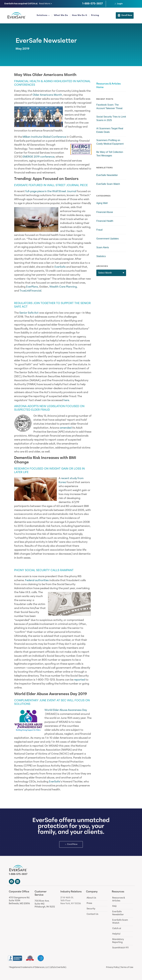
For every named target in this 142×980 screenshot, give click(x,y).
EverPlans (32, 287)
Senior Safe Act (29, 313)
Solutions (43, 16)
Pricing (95, 15)
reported (79, 680)
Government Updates (108, 239)
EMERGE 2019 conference (39, 157)
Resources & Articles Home (108, 86)
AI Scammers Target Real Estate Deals (110, 130)
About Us (91, 898)
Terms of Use (127, 967)
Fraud (99, 230)
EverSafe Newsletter (46, 41)
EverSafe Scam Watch (108, 184)
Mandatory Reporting (118, 941)
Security (91, 909)
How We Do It (80, 15)
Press (89, 903)
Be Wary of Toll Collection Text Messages (110, 154)
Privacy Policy (113, 967)
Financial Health (105, 221)
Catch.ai (117, 929)
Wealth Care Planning (63, 287)
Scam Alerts (103, 247)
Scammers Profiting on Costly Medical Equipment (110, 142)
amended (66, 428)
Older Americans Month (47, 95)
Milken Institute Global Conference (44, 137)
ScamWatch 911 (120, 948)
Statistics (101, 256)
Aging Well (102, 203)
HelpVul (116, 934)
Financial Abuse (105, 212)
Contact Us (92, 914)
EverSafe (60, 267)
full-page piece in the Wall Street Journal (51, 191)
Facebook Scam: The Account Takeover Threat (109, 107)
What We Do (61, 15)
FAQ (114, 906)
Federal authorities (37, 580)
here (66, 400)
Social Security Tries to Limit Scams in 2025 (111, 118)
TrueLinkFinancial (30, 291)
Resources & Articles (119, 899)
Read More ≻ (46, 4)
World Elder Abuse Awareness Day (66, 710)
